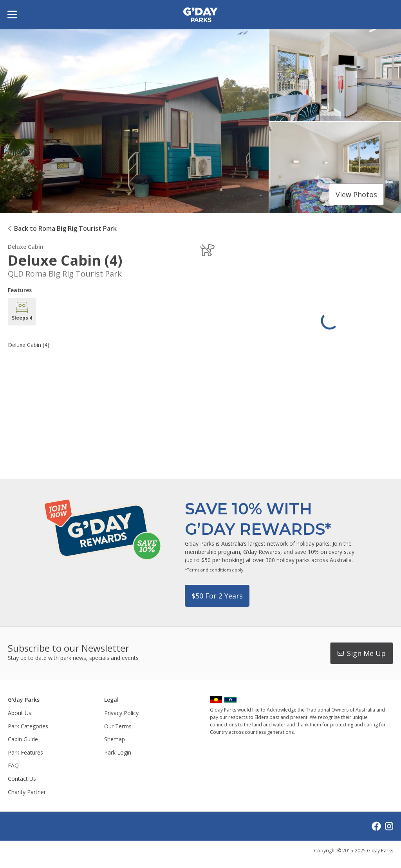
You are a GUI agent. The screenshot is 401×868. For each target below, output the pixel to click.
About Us (20, 713)
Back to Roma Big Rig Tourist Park (65, 228)
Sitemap (115, 739)
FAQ (13, 765)
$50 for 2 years (217, 596)
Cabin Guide (23, 739)
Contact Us (22, 779)
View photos (356, 194)
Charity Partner (27, 792)
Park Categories (28, 726)
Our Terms (118, 726)
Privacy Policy (121, 713)
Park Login (118, 752)
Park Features (25, 752)
